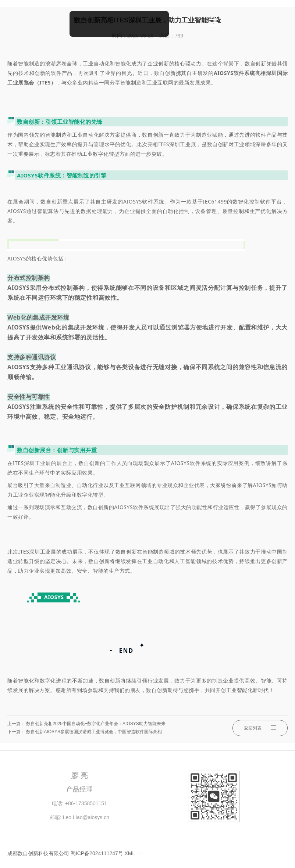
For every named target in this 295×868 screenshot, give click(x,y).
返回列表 (260, 728)
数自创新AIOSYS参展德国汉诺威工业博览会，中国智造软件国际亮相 (94, 732)
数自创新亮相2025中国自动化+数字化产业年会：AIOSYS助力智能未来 (96, 724)
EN (140, 853)
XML (130, 853)
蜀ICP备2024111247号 (97, 853)
